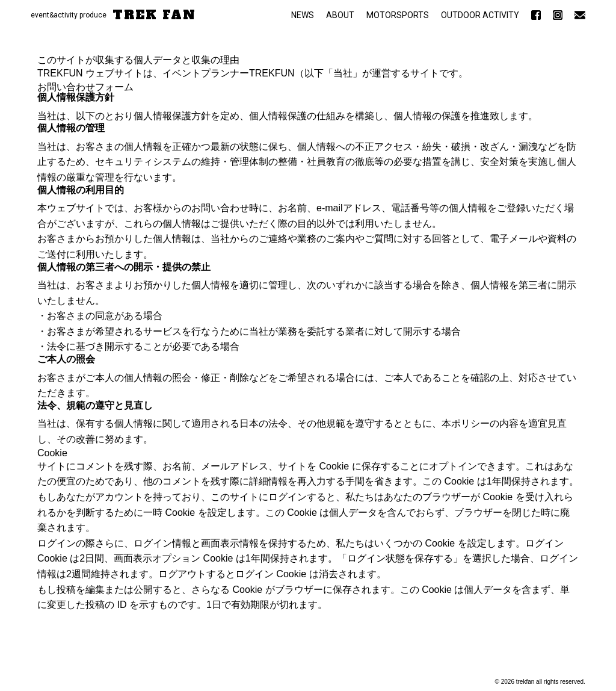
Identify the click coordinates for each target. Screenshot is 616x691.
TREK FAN (154, 15)
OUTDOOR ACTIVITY (480, 15)
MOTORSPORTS (398, 15)
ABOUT (340, 15)
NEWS (303, 15)
